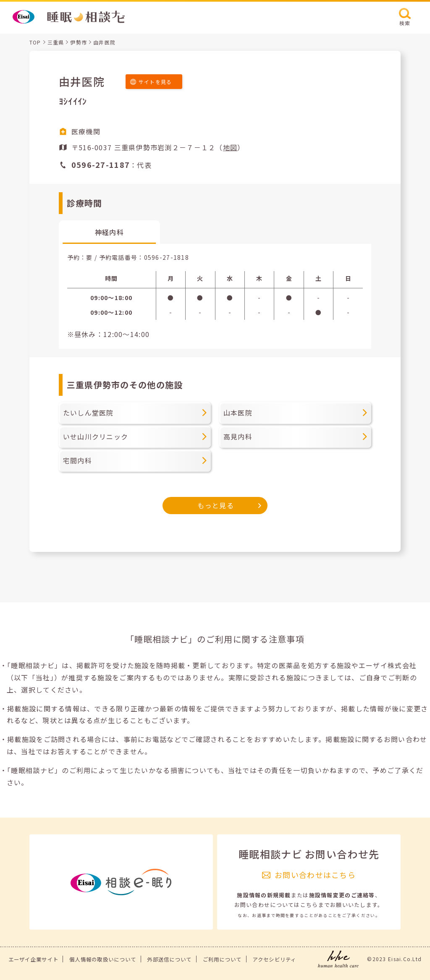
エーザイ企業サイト (34, 959)
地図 (230, 147)
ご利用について (222, 959)
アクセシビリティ (274, 959)
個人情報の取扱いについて (103, 959)
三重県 (56, 42)
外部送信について (169, 959)
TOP (35, 42)
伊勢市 (79, 42)
